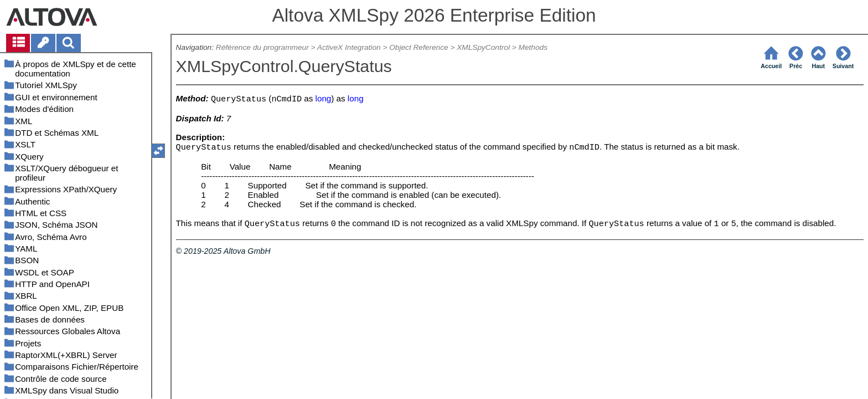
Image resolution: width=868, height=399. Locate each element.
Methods (533, 47)
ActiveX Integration (349, 47)
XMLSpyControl (483, 47)
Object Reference (418, 47)
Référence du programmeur (262, 47)
